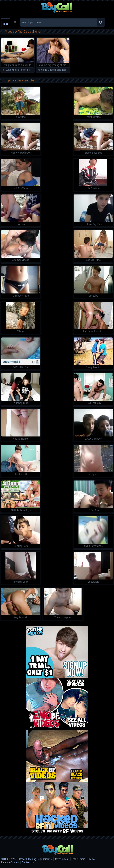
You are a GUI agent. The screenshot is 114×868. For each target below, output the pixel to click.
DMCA (91, 859)
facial (29, 70)
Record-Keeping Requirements (35, 859)
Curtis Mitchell (13, 70)
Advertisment (62, 859)
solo (23, 70)
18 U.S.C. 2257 (9, 859)
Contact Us (28, 862)
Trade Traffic (78, 859)
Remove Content (10, 862)
